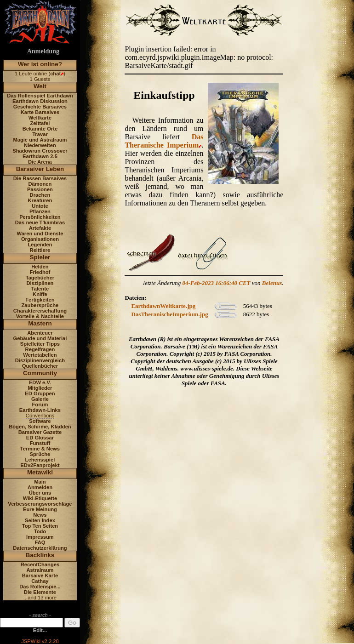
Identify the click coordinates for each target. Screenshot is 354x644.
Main (40, 482)
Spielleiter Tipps (40, 344)
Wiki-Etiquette (40, 498)
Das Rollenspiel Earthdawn (40, 96)
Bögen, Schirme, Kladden (40, 427)
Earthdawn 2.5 (40, 156)
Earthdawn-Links (40, 410)
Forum (40, 405)
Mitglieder (40, 388)
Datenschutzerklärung (40, 548)
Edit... (40, 630)
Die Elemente (40, 592)
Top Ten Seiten (40, 526)
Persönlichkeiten (40, 217)
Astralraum (40, 570)
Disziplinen (40, 283)
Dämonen (40, 184)
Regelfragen (40, 349)
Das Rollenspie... (40, 587)
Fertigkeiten (40, 300)
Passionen (40, 189)
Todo (40, 531)
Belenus (272, 283)
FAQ (40, 542)
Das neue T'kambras (40, 222)
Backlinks (40, 555)
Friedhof (40, 272)
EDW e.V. (40, 382)
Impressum (40, 537)
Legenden (40, 245)
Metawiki (40, 472)
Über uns (40, 493)
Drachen (40, 195)
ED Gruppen (40, 393)
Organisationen (40, 239)
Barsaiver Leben (40, 169)
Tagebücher (40, 278)
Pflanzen (40, 211)
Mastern (40, 323)
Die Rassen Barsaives (40, 178)
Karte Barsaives (40, 112)
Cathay (40, 581)
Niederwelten (40, 145)
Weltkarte (40, 118)
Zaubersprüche (40, 305)
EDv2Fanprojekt (40, 465)
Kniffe (40, 294)
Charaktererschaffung (40, 311)
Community (40, 373)
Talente (40, 289)
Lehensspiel (40, 460)
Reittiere (40, 250)
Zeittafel (40, 123)
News (40, 515)
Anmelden (40, 487)
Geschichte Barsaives (40, 107)
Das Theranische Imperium (164, 141)
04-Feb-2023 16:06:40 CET (217, 283)
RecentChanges (40, 564)
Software (40, 421)
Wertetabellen (40, 355)
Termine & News (40, 449)
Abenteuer (40, 333)
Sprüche (40, 454)
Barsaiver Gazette (40, 432)
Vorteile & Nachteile (40, 316)
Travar (40, 134)
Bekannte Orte (40, 129)
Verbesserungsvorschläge (40, 504)
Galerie (40, 399)
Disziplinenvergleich (40, 360)
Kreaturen (40, 200)
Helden (40, 267)
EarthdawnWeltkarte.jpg (163, 306)
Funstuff (40, 443)
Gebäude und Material (40, 338)
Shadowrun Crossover (40, 151)
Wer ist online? (40, 64)
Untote (40, 206)
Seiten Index (40, 520)
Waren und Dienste (40, 234)
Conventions (40, 416)
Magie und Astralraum (40, 140)
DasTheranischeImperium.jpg (169, 314)
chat (55, 74)
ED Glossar (40, 438)
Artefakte (40, 228)
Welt (40, 86)
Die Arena (40, 162)
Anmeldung (43, 51)
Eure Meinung (40, 509)
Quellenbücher (40, 366)
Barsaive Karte (40, 576)
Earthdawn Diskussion (40, 101)
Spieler (40, 257)
